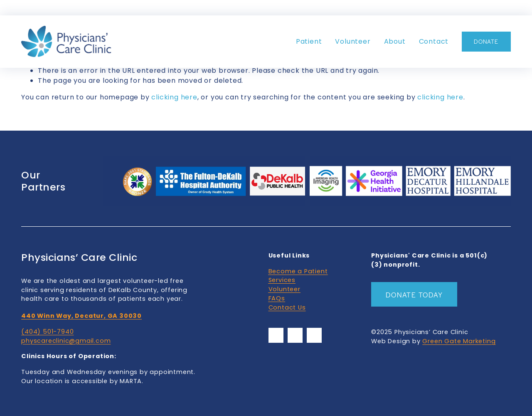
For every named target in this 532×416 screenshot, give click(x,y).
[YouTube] (295, 335)
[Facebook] (276, 335)
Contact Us (287, 307)
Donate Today (414, 295)
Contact (434, 41)
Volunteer (353, 41)
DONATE (486, 41)
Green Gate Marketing (459, 341)
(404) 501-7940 (47, 332)
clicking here (174, 97)
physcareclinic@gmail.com (66, 341)
